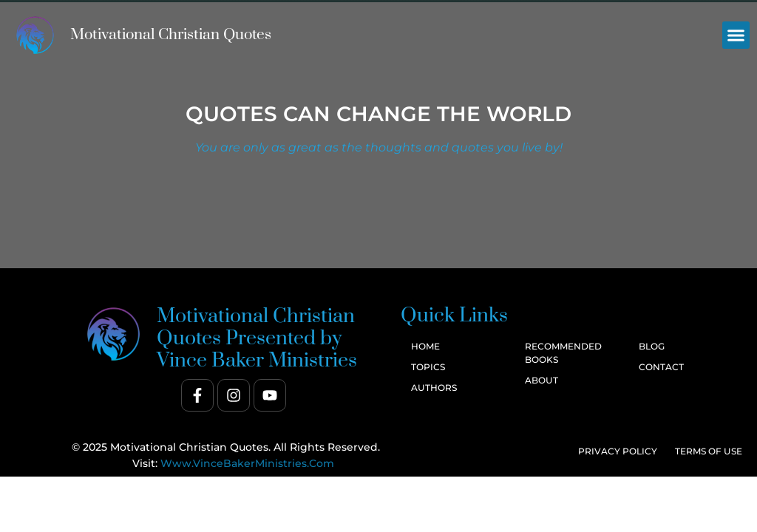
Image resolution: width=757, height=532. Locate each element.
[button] (736, 35)
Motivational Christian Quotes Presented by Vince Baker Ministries (257, 338)
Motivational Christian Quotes (171, 35)
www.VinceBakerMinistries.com (247, 463)
